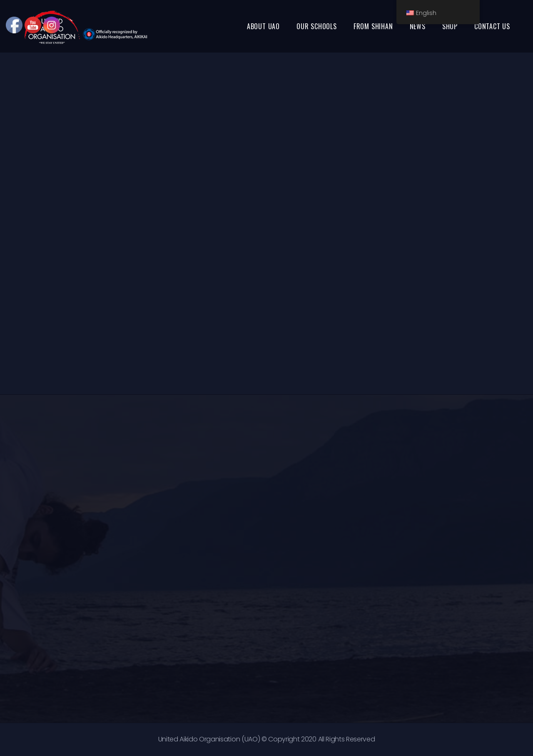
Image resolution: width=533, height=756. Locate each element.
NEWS (418, 26)
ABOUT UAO (263, 26)
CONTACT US (492, 26)
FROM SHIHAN (373, 26)
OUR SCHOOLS (317, 26)
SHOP (450, 26)
